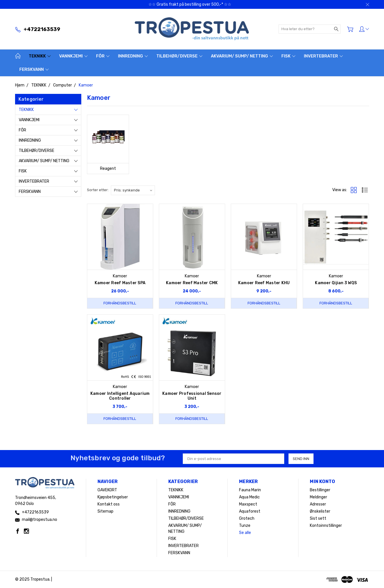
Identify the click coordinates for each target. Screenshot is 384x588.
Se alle (245, 533)
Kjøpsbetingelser (113, 497)
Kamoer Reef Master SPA (120, 283)
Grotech (247, 518)
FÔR (103, 56)
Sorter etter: (98, 190)
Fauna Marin (250, 490)
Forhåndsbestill (120, 303)
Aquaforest (250, 511)
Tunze (245, 526)
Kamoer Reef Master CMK (192, 283)
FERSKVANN (34, 69)
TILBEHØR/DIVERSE (179, 56)
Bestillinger (320, 490)
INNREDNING (133, 56)
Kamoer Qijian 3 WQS (336, 283)
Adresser (318, 504)
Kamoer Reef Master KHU (264, 283)
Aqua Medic (249, 497)
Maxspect (248, 504)
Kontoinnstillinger (326, 526)
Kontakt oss (109, 504)
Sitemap (105, 511)
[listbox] (133, 190)
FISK (288, 56)
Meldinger (318, 497)
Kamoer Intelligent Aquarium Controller (120, 396)
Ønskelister (320, 511)
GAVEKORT (107, 490)
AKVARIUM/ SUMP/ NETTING (242, 56)
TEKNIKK (40, 56)
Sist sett (318, 518)
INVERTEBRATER (323, 56)
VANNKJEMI (73, 56)
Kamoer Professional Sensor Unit (192, 396)
